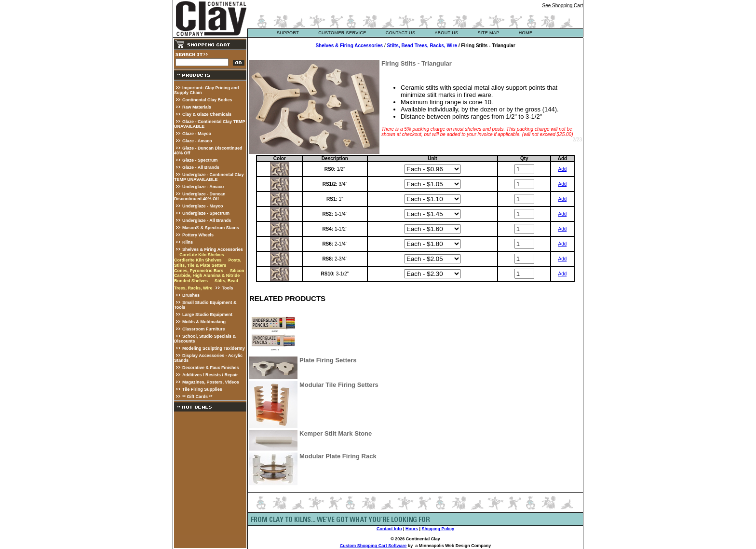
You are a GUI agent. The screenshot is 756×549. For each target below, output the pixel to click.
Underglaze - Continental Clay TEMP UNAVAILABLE (209, 177)
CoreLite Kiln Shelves (202, 255)
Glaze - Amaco (197, 141)
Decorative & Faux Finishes (211, 368)
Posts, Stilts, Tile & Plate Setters (208, 263)
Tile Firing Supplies (202, 389)
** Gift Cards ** (197, 397)
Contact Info (389, 529)
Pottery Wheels (198, 235)
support (288, 33)
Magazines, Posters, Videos (211, 382)
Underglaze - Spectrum (206, 213)
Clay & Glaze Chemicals (207, 114)
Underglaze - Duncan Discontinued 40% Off (200, 196)
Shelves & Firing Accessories (213, 249)
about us (446, 33)
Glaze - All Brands (201, 167)
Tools (227, 288)
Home (526, 33)
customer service (342, 33)
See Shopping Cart (562, 6)
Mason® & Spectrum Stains (211, 228)
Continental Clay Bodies (207, 100)
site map (488, 33)
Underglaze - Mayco (203, 206)
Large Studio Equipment (207, 315)
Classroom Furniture (204, 329)
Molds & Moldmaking (204, 322)
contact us (401, 33)
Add (562, 169)
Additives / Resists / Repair (210, 375)
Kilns (188, 242)
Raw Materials (197, 107)
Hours (412, 529)
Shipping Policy (438, 529)
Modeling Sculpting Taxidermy (214, 348)
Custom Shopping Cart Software (373, 546)
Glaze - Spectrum (200, 160)
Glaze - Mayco (197, 134)
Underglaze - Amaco (203, 187)
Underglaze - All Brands (207, 220)
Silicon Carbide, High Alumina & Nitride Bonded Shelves (209, 276)
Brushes (191, 295)
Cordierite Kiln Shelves (198, 260)
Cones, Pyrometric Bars (199, 271)
